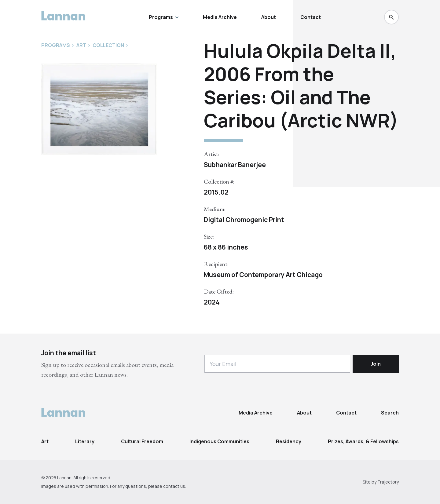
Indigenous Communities (219, 441)
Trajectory (388, 482)
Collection (108, 45)
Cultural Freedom (142, 441)
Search (390, 413)
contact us (174, 486)
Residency (289, 441)
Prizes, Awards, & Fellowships (363, 441)
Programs (164, 17)
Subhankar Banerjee (235, 165)
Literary (85, 441)
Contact (311, 17)
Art (45, 441)
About (269, 17)
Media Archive (220, 17)
